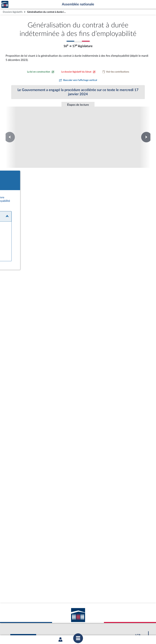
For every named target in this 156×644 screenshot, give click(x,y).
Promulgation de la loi (78, 126)
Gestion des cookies (124, 627)
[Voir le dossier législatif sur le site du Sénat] (78, 72)
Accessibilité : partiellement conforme (59, 627)
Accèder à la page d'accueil (5, 4)
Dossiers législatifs (13, 12)
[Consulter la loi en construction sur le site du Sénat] (41, 72)
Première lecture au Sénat (30, 128)
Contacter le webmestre (92, 627)
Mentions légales (30, 627)
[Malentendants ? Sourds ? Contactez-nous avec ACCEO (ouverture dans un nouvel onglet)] (53, 606)
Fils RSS (109, 627)
